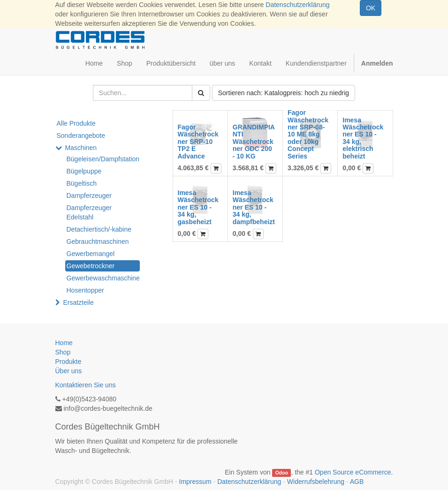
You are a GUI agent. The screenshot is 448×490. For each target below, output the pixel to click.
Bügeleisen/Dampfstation (103, 159)
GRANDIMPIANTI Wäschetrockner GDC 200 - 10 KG (254, 142)
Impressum (195, 482)
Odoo (282, 473)
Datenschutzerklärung (297, 5)
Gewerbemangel (91, 254)
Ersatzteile (78, 302)
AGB (357, 482)
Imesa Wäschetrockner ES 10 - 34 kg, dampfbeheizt (254, 207)
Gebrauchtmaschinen (98, 241)
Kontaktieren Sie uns (86, 385)
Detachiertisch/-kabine (99, 229)
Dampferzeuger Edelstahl (89, 212)
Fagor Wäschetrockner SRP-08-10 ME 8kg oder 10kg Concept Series (308, 134)
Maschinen (81, 148)
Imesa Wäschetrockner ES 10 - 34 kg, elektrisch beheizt (363, 138)
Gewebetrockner (91, 266)
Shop (63, 352)
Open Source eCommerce (353, 472)
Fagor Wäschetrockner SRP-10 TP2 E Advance (198, 142)
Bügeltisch (82, 183)
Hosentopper (85, 290)
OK (371, 8)
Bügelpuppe (84, 171)
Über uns (69, 371)
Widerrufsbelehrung (316, 482)
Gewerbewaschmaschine (103, 278)
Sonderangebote (81, 136)
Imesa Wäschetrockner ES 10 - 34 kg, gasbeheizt (198, 207)
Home (64, 343)
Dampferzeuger (89, 196)
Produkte (68, 362)
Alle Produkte (76, 123)
